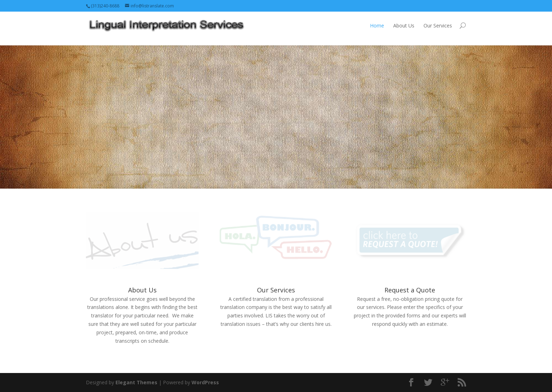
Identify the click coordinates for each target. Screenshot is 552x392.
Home (377, 26)
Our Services (438, 26)
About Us (404, 26)
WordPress (205, 382)
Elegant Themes (136, 382)
